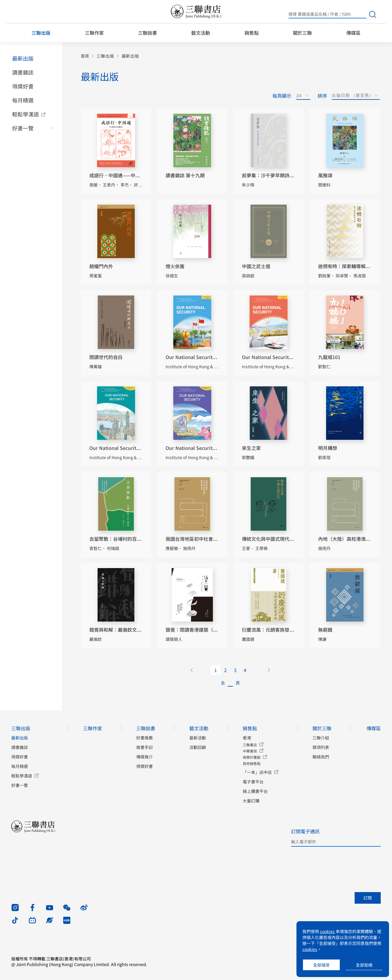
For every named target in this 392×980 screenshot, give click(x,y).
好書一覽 (23, 128)
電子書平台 (253, 782)
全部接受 (321, 965)
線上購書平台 (255, 791)
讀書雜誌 (23, 72)
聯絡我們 (321, 757)
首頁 (85, 56)
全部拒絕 (364, 965)
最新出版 (23, 58)
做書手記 (145, 747)
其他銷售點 (252, 763)
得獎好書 (23, 86)
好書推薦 (145, 738)
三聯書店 (250, 745)
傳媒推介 (145, 757)
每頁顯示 (282, 96)
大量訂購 (251, 801)
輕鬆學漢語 (26, 114)
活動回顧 (198, 747)
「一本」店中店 (257, 772)
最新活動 (198, 738)
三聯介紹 (321, 738)
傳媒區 (353, 33)
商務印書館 (252, 757)
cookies (327, 931)
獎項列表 (321, 747)
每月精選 (23, 100)
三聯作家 (94, 33)
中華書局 (250, 751)
